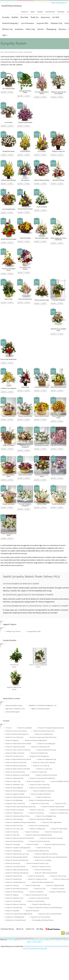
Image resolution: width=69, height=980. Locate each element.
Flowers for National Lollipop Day (16, 766)
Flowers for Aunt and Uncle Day (15, 772)
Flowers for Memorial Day (43, 870)
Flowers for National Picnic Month (46, 775)
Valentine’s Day (56, 23)
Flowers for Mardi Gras (44, 797)
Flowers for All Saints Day (36, 876)
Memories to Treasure (58, 180)
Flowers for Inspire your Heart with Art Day (43, 737)
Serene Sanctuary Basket (25, 475)
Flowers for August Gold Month (41, 794)
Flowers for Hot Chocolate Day (40, 917)
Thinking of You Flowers (13, 631)
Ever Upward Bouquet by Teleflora (42, 93)
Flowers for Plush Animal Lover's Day (17, 854)
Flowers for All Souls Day (58, 876)
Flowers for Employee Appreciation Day (18, 797)
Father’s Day (30, 29)
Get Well (56, 17)
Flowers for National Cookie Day (16, 904)
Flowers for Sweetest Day (13, 851)
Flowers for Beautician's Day (14, 898)
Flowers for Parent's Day (39, 772)
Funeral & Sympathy (11, 23)
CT (43, 946)
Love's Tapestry (42, 151)
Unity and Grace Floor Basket (58, 445)
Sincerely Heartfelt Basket (25, 416)
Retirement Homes (23, 940)
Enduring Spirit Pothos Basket (25, 92)
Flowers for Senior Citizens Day (40, 785)
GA (53, 946)
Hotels (33, 12)
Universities (61, 12)
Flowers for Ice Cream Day (41, 766)
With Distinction (25, 180)
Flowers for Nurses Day (13, 863)
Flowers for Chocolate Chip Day (15, 867)
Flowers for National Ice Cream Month (17, 775)
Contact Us (30, 929)
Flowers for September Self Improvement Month (21, 822)
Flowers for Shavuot (58, 889)
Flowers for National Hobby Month (36, 740)
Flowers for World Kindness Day (15, 882)
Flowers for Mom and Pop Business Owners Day (20, 807)
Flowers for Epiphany (12, 740)
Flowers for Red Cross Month (15, 810)
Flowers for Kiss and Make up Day (40, 788)
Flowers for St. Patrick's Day (40, 804)
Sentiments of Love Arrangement (25, 446)
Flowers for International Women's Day (41, 800)
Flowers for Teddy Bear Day (14, 813)
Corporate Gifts (42, 23)
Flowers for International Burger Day (17, 873)
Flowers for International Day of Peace (18, 816)
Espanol (54, 3)
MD (36, 949)
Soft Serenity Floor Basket (42, 445)
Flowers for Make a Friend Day (15, 753)
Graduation (19, 29)
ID (58, 946)
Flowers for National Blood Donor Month (18, 744)
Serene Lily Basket (42, 207)
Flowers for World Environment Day (17, 889)
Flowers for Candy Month (13, 901)
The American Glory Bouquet (25, 268)
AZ (31, 946)
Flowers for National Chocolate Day (46, 854)
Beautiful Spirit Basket (8, 504)
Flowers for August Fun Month (15, 794)
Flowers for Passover (12, 832)
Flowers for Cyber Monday (36, 901)
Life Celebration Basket (9, 89)
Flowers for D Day (40, 889)
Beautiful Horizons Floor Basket (42, 476)
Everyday (6, 17)
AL (25, 946)
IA (67, 946)
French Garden (9, 299)
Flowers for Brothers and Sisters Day (17, 860)
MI (42, 949)
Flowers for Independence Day (47, 759)
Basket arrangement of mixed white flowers (58, 239)
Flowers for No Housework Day (39, 826)
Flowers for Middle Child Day (60, 781)
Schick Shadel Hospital (13, 712)
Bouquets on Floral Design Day (39, 756)
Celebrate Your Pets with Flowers (16, 920)
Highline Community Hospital (40, 709)
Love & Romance (28, 23)
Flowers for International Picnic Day (36, 895)
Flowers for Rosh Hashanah (14, 819)
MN (46, 949)
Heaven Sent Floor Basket (58, 475)
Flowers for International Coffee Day (41, 819)
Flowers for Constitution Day (59, 813)
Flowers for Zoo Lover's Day (14, 829)
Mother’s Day (7, 29)
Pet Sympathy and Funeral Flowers (43, 920)
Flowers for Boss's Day (44, 848)
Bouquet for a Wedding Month (15, 917)
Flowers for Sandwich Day (14, 879)
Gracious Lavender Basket (25, 122)
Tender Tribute (25, 387)
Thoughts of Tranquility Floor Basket (9, 534)
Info (11, 92)
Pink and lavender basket (42, 238)
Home (2, 52)
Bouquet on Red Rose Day (58, 892)
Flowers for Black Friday (33, 886)
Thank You (35, 17)
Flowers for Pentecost (36, 892)
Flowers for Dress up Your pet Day (16, 731)
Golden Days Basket (25, 238)
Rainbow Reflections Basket (42, 180)
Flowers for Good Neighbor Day (46, 816)
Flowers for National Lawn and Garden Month (20, 838)
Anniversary (45, 17)
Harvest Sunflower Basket (42, 416)
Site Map (40, 929)
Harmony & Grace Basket (42, 387)
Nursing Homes (34, 940)
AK (28, 946)
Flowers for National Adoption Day (43, 882)
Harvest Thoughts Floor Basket (58, 417)
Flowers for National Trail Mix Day (44, 791)
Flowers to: (25, 12)
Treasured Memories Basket (25, 209)
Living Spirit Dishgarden (58, 300)
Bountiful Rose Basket (8, 151)
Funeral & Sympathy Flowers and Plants (14, 52)
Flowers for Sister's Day (13, 781)
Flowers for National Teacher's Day (37, 863)
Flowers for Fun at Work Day (14, 737)
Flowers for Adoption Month (55, 886)
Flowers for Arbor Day (12, 835)
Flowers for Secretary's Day (54, 832)
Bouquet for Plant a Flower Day (15, 804)
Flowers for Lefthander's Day (15, 785)
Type (5, 35)
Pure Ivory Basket (42, 504)
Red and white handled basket (8, 359)
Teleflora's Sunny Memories (8, 180)
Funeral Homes (50, 12)
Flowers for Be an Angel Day (14, 788)
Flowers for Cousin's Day (44, 769)
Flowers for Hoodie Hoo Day (14, 756)
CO (40, 946)
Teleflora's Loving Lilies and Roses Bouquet (58, 93)
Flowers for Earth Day (32, 832)
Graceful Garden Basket (58, 504)
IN (64, 946)
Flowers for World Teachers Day (40, 841)
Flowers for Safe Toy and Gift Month (50, 914)
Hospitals (40, 12)
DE (47, 946)
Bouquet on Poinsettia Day (14, 908)
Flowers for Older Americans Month (46, 873)
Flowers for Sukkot (33, 845)
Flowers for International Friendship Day (42, 778)
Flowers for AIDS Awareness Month (16, 857)
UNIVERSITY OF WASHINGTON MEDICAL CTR (43, 706)
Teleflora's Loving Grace (58, 151)
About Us (20, 929)
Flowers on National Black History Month (18, 759)
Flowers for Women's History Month (53, 807)
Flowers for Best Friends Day (14, 892)
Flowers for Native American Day (55, 845)
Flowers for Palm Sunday (59, 829)
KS (23, 949)
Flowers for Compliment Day (44, 734)
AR (34, 946)
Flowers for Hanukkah (12, 911)
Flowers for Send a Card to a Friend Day (18, 750)
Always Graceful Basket (9, 416)
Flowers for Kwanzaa (32, 911)
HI (56, 946)
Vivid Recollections (25, 151)
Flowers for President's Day (39, 753)
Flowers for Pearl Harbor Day (41, 904)
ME (32, 949)
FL (50, 946)
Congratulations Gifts (34, 631)
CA (37, 946)
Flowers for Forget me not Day (38, 879)
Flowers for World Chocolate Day (16, 763)
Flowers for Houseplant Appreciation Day (51, 728)
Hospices (43, 940)
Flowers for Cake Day (12, 886)
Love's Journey (9, 122)
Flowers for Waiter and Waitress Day (17, 870)
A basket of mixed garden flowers (8, 269)
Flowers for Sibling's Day (37, 829)
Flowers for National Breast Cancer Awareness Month (50, 857)
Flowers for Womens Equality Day (16, 791)
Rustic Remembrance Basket (58, 387)
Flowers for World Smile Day (14, 841)
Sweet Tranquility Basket (8, 209)
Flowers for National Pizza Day (46, 750)
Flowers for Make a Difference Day (38, 851)
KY (26, 949)
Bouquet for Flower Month (14, 876)
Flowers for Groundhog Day (46, 744)
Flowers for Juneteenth (25, 728)
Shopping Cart (62, 3)
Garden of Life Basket (8, 445)
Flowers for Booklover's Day (36, 781)
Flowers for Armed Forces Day (41, 867)
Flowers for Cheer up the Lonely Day (44, 763)
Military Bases (50, 940)
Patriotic (41, 29)
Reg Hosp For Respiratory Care (15, 709)
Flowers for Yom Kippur (13, 845)
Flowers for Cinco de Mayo (43, 860)
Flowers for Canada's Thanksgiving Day (18, 848)
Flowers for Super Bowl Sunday (15, 747)
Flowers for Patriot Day (36, 813)
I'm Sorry (8, 728)
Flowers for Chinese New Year (41, 747)
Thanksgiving (51, 29)
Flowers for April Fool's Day (14, 826)
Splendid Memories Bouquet (8, 239)
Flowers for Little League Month (52, 822)
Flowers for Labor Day (37, 810)
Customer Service (7, 929)
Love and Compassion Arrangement (25, 505)
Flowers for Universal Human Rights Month (19, 914)
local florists (11, 940)
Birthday (15, 17)
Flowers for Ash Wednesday (14, 800)
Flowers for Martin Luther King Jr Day (17, 734)
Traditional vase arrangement (8, 388)
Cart (4, 92)
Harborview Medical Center (14, 706)
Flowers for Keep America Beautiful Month (39, 835)
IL (61, 946)
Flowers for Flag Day (12, 895)
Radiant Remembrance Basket (9, 476)
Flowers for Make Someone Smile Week (18, 769)
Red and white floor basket (42, 300)
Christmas (62, 29)
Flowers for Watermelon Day (14, 778)
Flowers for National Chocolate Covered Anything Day (45, 908)
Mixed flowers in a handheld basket (58, 330)
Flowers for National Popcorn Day (44, 731)
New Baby (24, 17)
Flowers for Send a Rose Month (39, 898)
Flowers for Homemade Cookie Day (52, 838)
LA (29, 949)
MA (39, 949)
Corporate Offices (36, 942)
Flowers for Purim (61, 804)
